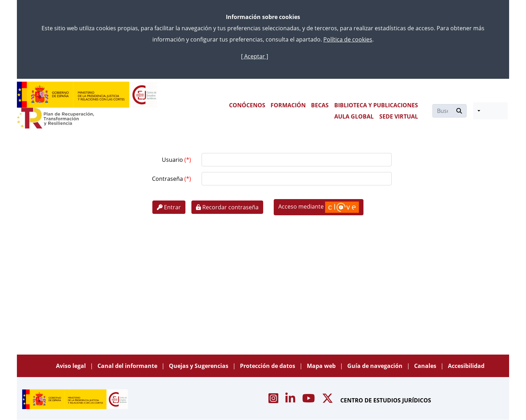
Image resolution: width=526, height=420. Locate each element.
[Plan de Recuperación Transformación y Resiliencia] (55, 118)
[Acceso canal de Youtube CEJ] (309, 400)
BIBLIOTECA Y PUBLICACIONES (376, 105)
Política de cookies (348, 39)
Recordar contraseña (227, 207)
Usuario (173, 160)
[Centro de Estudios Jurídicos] (87, 95)
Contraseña (168, 179)
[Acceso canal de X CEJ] (328, 400)
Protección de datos (268, 366)
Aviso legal (72, 366)
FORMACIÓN (288, 105)
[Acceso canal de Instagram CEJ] (274, 400)
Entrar (169, 207)
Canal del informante (128, 366)
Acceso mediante (319, 207)
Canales (426, 366)
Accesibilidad (466, 366)
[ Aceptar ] (255, 56)
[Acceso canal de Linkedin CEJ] (291, 400)
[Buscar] (442, 111)
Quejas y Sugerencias (199, 366)
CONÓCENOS (247, 105)
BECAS (320, 105)
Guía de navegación (376, 366)
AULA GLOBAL (354, 116)
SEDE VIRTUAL (399, 116)
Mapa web (322, 366)
